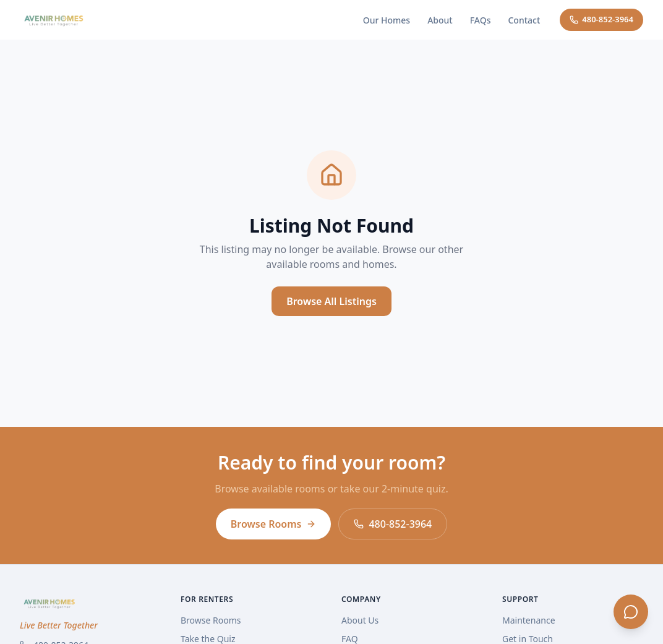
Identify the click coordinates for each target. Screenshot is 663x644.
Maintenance (529, 620)
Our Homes (387, 20)
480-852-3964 (601, 19)
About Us (360, 620)
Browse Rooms (274, 524)
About (440, 20)
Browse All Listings (331, 301)
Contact (524, 20)
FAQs (481, 20)
